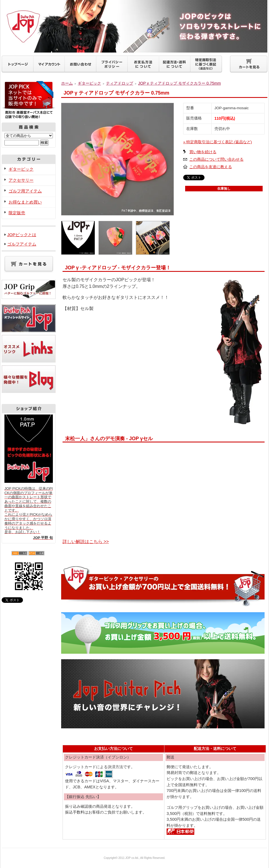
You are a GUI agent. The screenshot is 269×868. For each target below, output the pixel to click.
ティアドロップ (120, 83)
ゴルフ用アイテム (25, 191)
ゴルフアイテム (22, 244)
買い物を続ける (203, 152)
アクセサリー (21, 180)
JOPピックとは (22, 235)
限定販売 (17, 213)
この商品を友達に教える (211, 167)
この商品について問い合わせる (216, 159)
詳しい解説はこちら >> (86, 542)
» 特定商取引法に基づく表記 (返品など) (218, 142)
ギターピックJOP (134, 26)
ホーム (67, 83)
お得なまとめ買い (25, 202)
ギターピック (21, 169)
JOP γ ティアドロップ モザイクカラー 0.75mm (179, 83)
